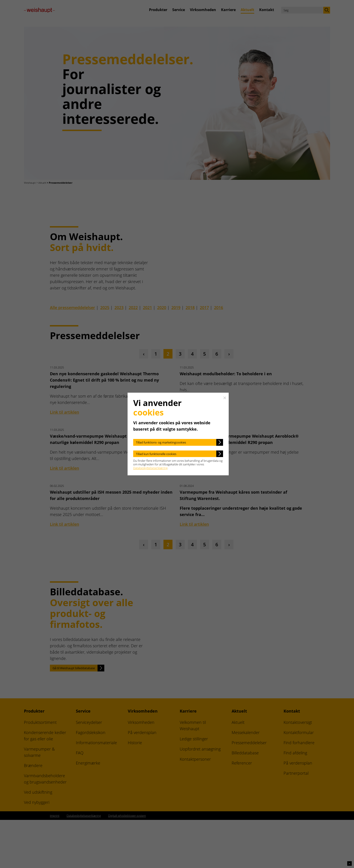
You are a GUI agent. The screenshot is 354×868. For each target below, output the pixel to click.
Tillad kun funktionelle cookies (156, 454)
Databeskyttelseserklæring (150, 468)
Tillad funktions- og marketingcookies (161, 442)
